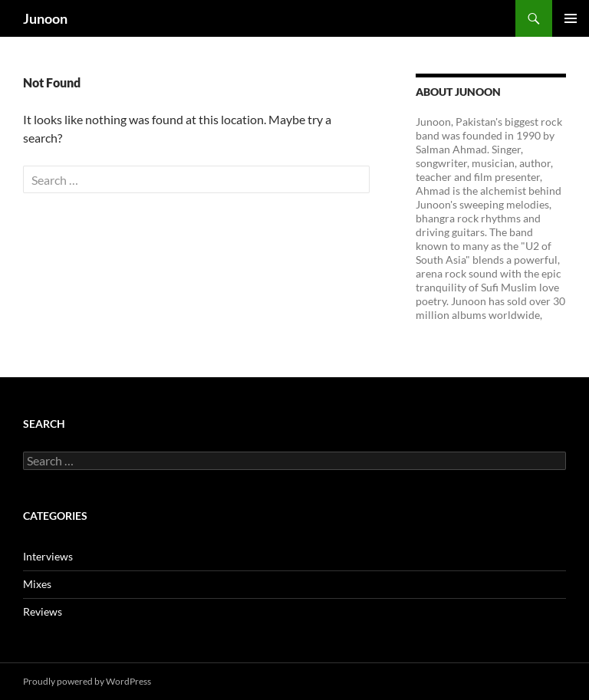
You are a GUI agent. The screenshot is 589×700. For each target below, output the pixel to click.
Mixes (37, 584)
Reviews (43, 611)
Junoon (45, 18)
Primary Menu (571, 18)
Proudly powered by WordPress (87, 681)
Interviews (48, 556)
